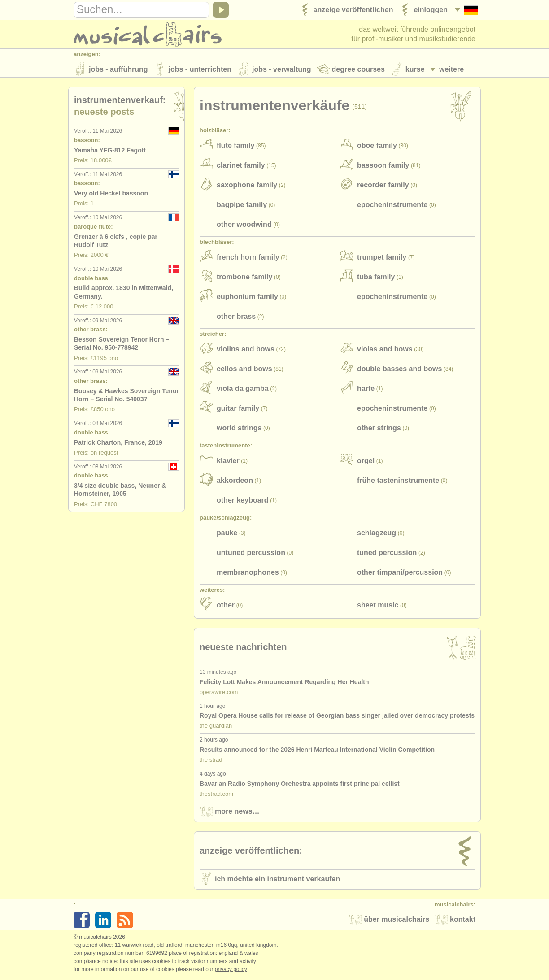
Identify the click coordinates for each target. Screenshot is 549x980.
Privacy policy (231, 971)
